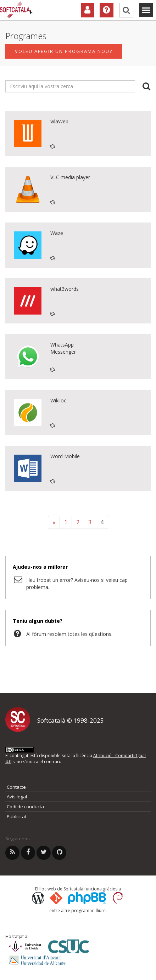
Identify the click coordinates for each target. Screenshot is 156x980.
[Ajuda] (107, 10)
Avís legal (17, 797)
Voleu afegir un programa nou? (64, 52)
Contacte (16, 787)
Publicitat (16, 816)
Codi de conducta (25, 807)
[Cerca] (126, 10)
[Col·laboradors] (87, 10)
